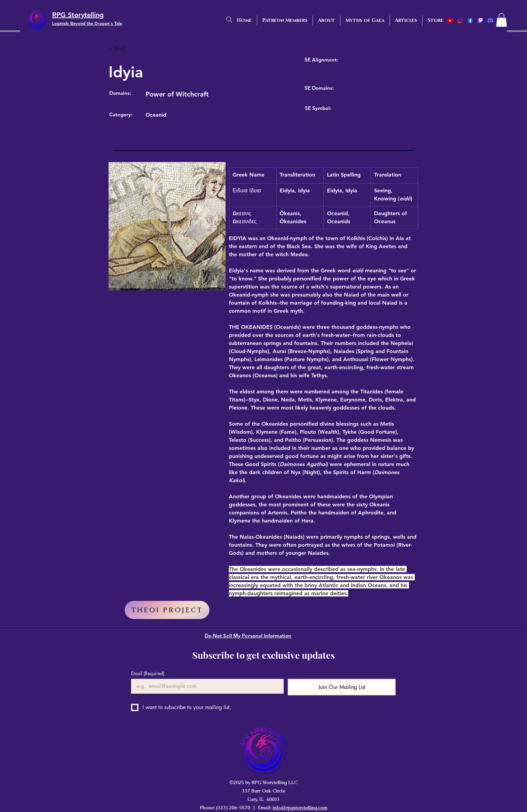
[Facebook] (470, 21)
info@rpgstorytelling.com (300, 808)
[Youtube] (450, 21)
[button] (501, 20)
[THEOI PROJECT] (167, 610)
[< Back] (131, 49)
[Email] (205, 686)
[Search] (229, 20)
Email (148, 673)
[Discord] (490, 21)
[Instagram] (460, 21)
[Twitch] (480, 21)
